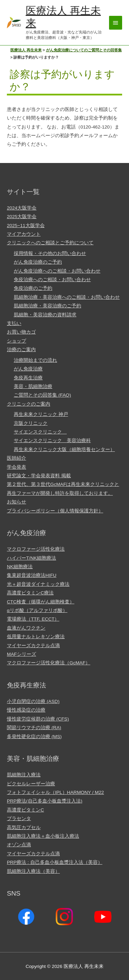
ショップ (17, 341)
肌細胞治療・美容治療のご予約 (47, 306)
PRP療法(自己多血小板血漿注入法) (45, 801)
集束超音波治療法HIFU (32, 575)
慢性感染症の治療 (26, 710)
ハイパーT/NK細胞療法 (31, 558)
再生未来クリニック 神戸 (41, 414)
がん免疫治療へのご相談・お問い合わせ (57, 271)
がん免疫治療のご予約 (38, 262)
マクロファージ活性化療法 (36, 549)
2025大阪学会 (22, 217)
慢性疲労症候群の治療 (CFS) (38, 719)
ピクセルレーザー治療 (31, 784)
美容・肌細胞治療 (33, 386)
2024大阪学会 (22, 208)
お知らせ (17, 502)
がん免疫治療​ (28, 369)
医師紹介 (17, 458)
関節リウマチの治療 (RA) (34, 728)
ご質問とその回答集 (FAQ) (42, 395)
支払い (14, 323)
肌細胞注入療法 (24, 775)
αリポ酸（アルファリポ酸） (37, 610)
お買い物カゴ (21, 332)
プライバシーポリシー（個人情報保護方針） (55, 511)
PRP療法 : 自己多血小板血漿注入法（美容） (55, 862)
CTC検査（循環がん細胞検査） (41, 602)
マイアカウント (24, 234)
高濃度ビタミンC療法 (30, 593)
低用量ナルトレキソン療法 (36, 637)
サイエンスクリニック (40, 432)
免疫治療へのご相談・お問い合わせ (52, 280)
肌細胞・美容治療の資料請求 (45, 315)
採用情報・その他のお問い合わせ (50, 253)
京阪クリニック (31, 423)
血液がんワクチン (26, 628)
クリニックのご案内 (29, 404)
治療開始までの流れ (35, 360)
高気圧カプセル (24, 828)
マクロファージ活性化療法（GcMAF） (49, 663)
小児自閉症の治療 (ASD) (33, 701)
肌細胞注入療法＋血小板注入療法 (43, 836)
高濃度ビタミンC (25, 810)
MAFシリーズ (21, 654)
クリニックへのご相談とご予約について (50, 243)
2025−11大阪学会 (26, 226)
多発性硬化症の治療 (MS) (34, 737)
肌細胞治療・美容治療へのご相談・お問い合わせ (67, 297)
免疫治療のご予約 (33, 288)
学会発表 (17, 467)
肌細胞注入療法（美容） (33, 871)
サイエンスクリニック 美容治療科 (52, 441)
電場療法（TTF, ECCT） (33, 619)
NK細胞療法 (20, 567)
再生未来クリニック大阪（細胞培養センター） (64, 450)
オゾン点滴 (19, 845)
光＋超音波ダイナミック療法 (38, 584)
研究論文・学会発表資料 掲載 (39, 476)
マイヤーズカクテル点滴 (33, 646)
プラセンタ (19, 819)
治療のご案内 (21, 350)
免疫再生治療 (28, 378)
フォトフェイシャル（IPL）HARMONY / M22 (55, 792)
